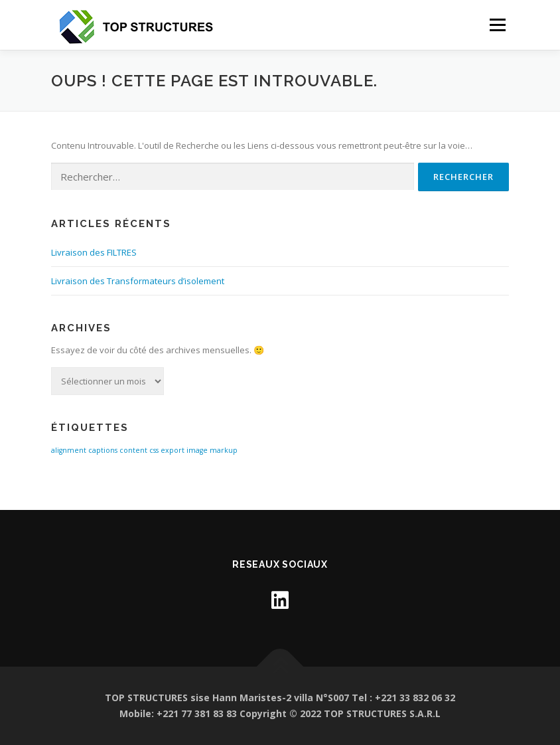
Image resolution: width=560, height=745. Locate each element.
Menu (497, 25)
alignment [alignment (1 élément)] (69, 450)
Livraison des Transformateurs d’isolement (138, 281)
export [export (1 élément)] (173, 450)
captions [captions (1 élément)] (103, 450)
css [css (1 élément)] (154, 450)
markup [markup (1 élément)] (224, 450)
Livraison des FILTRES (94, 252)
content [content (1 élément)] (133, 450)
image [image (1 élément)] (197, 450)
